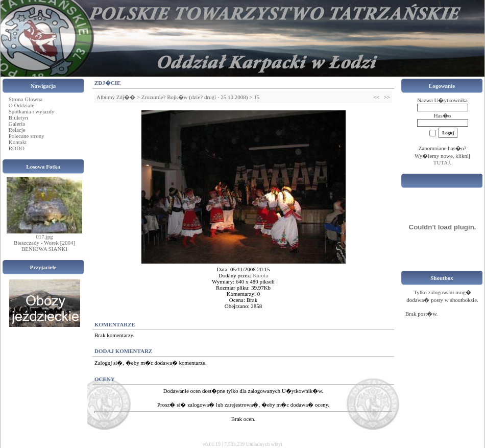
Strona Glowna (26, 99)
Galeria (17, 124)
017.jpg (44, 237)
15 (257, 97)
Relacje (17, 130)
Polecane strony (27, 136)
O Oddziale (21, 105)
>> (387, 97)
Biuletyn (18, 117)
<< (376, 97)
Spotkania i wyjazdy (32, 111)
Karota (260, 275)
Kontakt (18, 142)
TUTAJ (442, 162)
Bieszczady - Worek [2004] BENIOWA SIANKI (44, 246)
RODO (17, 148)
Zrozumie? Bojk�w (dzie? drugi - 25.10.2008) (195, 97)
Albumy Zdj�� (116, 97)
